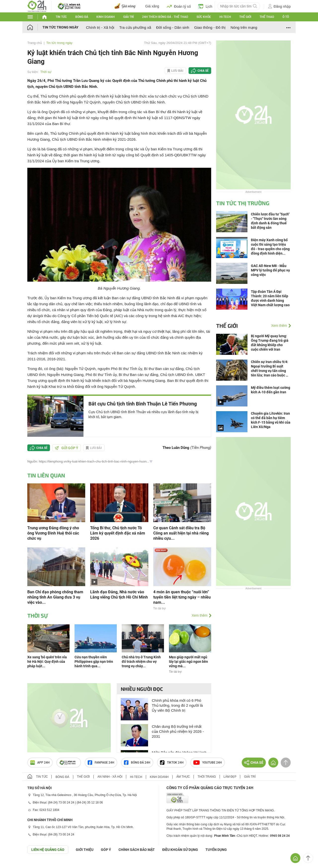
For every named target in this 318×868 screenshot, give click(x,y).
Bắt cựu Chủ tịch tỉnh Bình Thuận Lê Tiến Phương (143, 404)
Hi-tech (225, 17)
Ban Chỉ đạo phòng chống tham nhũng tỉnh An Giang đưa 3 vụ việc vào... (55, 597)
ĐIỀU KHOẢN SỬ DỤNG (180, 850)
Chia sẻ (203, 71)
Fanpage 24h (101, 763)
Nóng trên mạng (244, 27)
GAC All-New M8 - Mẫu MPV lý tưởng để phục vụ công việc (270, 270)
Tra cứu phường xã (135, 27)
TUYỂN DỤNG (216, 850)
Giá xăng (152, 6)
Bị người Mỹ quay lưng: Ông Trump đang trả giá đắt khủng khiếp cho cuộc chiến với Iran (270, 343)
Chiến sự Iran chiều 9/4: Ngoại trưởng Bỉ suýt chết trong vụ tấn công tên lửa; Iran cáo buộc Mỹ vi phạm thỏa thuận (271, 369)
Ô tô (286, 17)
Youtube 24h (208, 763)
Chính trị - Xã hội (100, 27)
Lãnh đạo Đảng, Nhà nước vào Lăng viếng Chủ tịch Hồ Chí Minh (119, 595)
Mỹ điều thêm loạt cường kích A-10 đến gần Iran (271, 390)
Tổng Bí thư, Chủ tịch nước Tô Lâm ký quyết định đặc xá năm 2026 (118, 533)
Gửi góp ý (67, 448)
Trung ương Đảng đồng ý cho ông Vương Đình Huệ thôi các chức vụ (53, 533)
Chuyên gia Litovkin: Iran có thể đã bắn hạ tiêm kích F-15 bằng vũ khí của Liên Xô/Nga (271, 420)
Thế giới (245, 17)
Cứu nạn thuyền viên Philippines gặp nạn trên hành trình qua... (94, 662)
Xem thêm (199, 615)
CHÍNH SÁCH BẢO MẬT (137, 850)
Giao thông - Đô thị (210, 27)
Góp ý (106, 850)
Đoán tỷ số (179, 6)
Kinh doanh (106, 17)
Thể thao (267, 17)
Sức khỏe (204, 17)
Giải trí (128, 17)
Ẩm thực (183, 777)
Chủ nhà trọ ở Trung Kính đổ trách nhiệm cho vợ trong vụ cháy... (141, 662)
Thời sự (46, 72)
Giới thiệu (85, 850)
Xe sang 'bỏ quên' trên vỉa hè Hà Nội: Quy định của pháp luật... (47, 662)
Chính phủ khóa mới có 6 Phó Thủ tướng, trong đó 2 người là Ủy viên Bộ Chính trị (177, 705)
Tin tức (61, 17)
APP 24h (40, 763)
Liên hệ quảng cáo (48, 850)
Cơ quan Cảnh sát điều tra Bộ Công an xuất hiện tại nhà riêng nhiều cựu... (181, 533)
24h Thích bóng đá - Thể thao (165, 17)
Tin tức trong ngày (60, 27)
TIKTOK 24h (172, 763)
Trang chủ (35, 43)
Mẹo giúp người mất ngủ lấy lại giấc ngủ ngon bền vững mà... (188, 662)
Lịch (205, 6)
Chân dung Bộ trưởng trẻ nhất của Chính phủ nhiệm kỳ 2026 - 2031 (178, 731)
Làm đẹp (230, 777)
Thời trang (207, 777)
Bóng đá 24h (137, 763)
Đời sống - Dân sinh (173, 27)
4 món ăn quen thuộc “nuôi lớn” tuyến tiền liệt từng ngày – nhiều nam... (182, 597)
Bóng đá (82, 17)
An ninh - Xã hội (110, 777)
